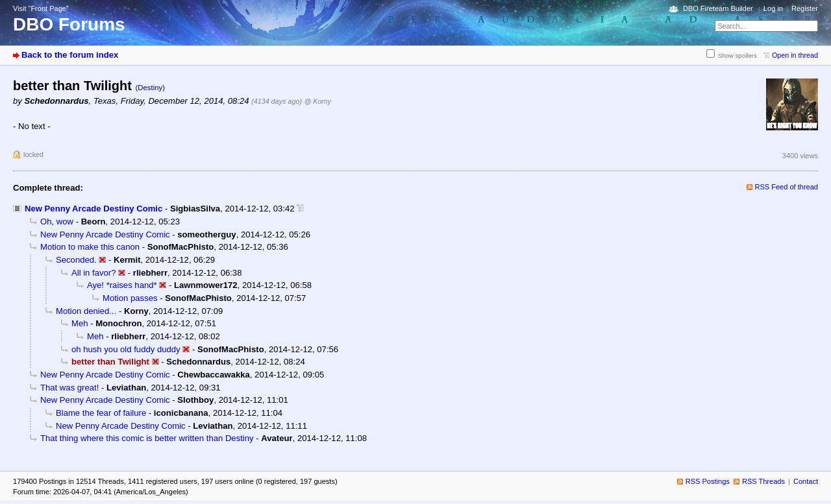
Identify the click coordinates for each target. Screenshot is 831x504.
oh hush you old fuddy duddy (126, 349)
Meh (80, 323)
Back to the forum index (70, 55)
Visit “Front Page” (41, 8)
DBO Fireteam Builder (718, 8)
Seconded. (76, 260)
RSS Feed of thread (787, 187)
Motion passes (130, 298)
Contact (806, 481)
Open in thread (795, 55)
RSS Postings (708, 481)
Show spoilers (738, 55)
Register (805, 8)
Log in (773, 8)
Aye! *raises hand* (122, 285)
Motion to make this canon (90, 247)
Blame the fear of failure (101, 413)
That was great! (69, 388)
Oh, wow (57, 222)
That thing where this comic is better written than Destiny (147, 438)
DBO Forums (69, 24)
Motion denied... (86, 311)
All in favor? (94, 273)
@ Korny (318, 101)
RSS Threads (763, 481)
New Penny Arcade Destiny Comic (93, 209)
